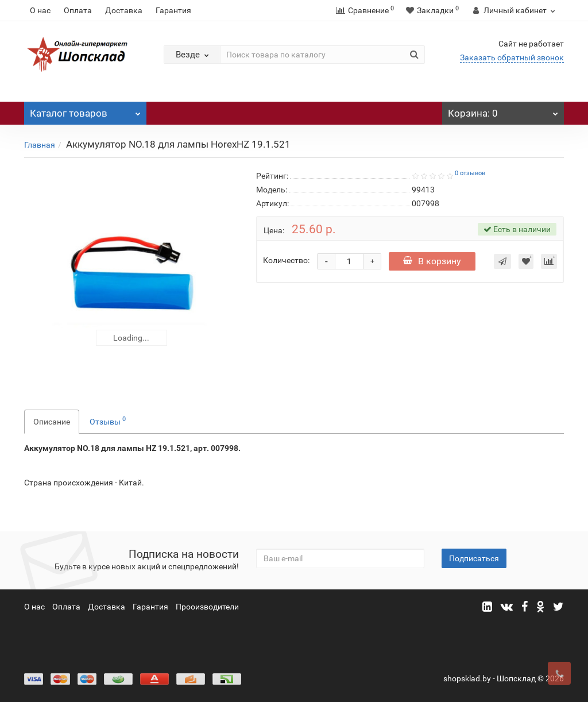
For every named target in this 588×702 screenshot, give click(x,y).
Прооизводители (207, 607)
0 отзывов (470, 173)
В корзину (432, 261)
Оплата (78, 10)
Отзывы (108, 421)
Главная (40, 145)
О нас (40, 10)
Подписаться (474, 558)
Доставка (124, 10)
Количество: (286, 260)
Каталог (85, 110)
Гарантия (173, 10)
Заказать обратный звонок (512, 57)
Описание (52, 422)
